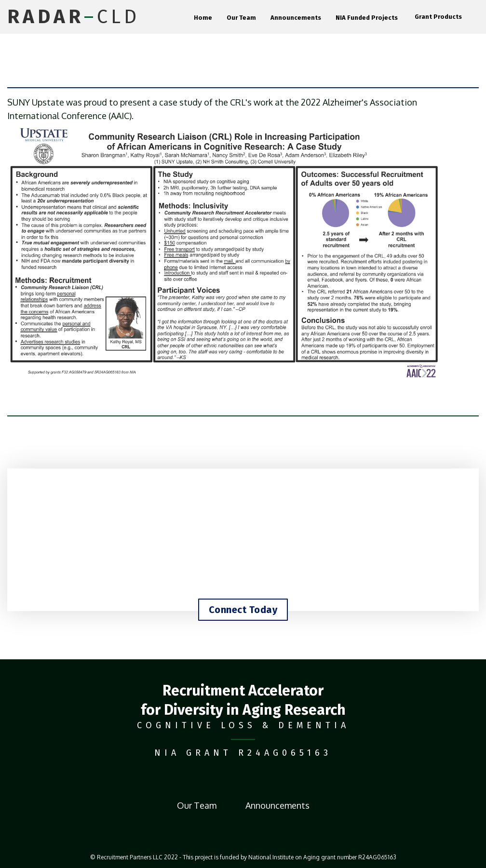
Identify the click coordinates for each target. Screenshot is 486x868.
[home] (74, 17)
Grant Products (438, 17)
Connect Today (243, 610)
